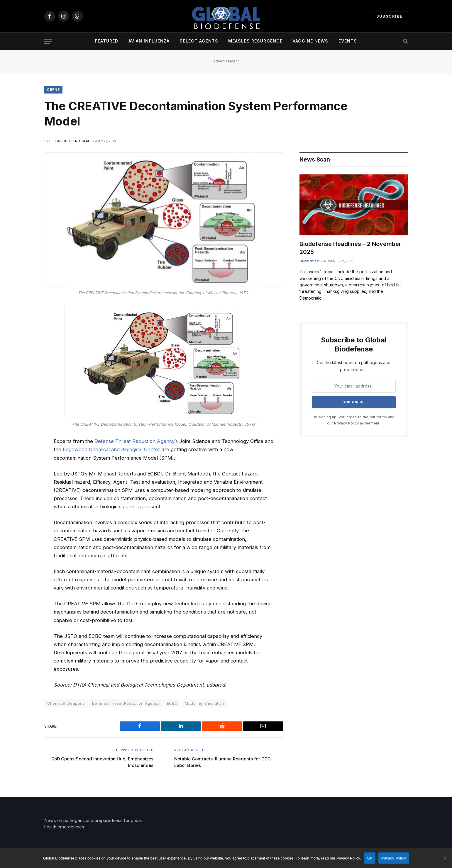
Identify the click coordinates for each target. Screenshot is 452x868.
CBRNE (54, 90)
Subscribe (390, 16)
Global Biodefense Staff (70, 141)
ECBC (172, 704)
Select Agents (199, 41)
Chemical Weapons (66, 704)
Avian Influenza (149, 41)
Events (348, 41)
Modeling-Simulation (204, 704)
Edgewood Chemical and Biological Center (111, 450)
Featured (107, 41)
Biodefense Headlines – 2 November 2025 (350, 248)
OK (369, 858)
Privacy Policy (346, 423)
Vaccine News (310, 41)
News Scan (309, 261)
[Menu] (48, 41)
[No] (445, 858)
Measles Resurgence (255, 41)
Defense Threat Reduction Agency (126, 704)
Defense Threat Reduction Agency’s (136, 441)
